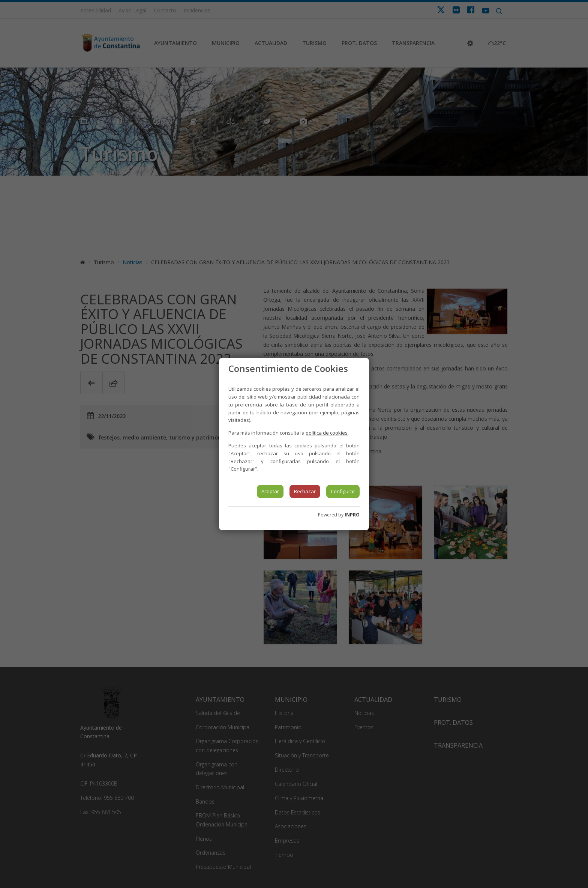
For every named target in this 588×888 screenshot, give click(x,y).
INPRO (352, 515)
